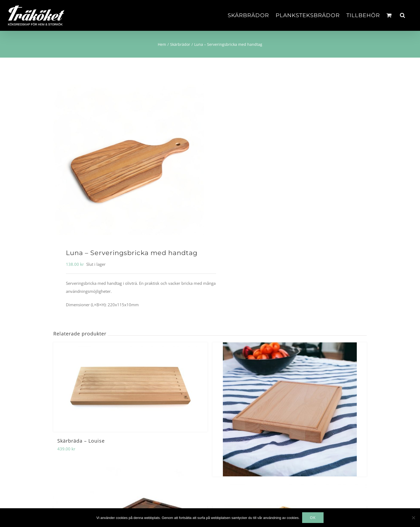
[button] (403, 15)
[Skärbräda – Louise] (130, 387)
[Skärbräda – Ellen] (290, 409)
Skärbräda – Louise (81, 441)
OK (313, 517)
